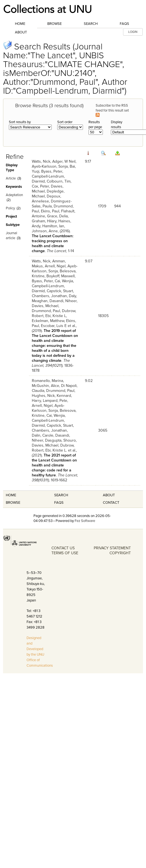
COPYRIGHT (120, 553)
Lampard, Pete (55, 401)
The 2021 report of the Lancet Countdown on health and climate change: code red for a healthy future (54, 465)
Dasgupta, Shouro (60, 440)
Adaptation (14, 195)
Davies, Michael (45, 306)
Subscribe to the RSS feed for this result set (113, 110)
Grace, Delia (57, 216)
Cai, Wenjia (64, 281)
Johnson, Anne (45, 231)
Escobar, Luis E (54, 326)
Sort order (65, 122)
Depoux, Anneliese (46, 199)
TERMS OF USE (65, 553)
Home (20, 24)
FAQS (59, 503)
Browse (54, 24)
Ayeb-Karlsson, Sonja (50, 166)
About (21, 32)
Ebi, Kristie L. (56, 450)
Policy (10, 208)
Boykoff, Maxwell (61, 276)
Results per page (95, 125)
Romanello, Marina (47, 381)
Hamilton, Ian (53, 226)
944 (118, 206)
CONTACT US (63, 548)
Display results (117, 125)
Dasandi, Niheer (63, 301)
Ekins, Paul (50, 211)
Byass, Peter (52, 171)
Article (11, 178)
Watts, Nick (41, 161)
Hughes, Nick (43, 396)
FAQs (124, 24)
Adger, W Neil (64, 161)
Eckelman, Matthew (48, 321)
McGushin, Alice (45, 386)
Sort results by (20, 122)
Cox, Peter (40, 186)
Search (91, 24)
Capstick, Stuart (60, 291)
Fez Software (85, 521)
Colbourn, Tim (59, 181)
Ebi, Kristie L (56, 316)
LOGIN (133, 32)
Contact (111, 503)
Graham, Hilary (44, 221)
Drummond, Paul (46, 311)
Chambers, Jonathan (49, 296)
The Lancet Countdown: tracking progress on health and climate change (53, 243)
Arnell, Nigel (55, 266)
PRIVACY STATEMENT (112, 548)
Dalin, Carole (43, 435)
